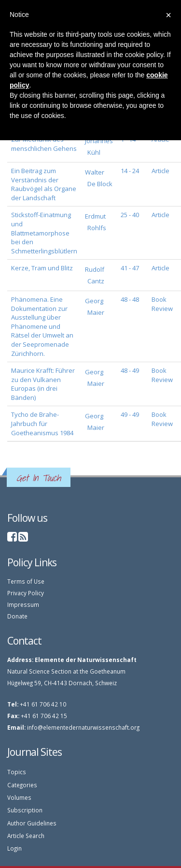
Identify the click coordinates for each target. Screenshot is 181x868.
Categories (22, 785)
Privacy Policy (26, 593)
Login (14, 848)
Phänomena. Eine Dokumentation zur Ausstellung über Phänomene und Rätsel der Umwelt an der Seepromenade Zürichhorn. (42, 326)
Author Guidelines (32, 823)
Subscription (25, 810)
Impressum (23, 604)
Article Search (26, 836)
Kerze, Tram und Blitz (42, 268)
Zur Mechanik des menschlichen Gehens (44, 144)
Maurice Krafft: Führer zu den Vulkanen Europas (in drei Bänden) (43, 384)
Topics (17, 772)
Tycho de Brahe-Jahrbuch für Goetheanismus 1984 (42, 423)
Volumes (19, 797)
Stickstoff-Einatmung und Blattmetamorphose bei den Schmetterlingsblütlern (44, 233)
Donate (17, 616)
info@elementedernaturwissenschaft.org (83, 727)
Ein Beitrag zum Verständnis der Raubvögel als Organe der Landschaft (44, 184)
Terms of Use (26, 581)
